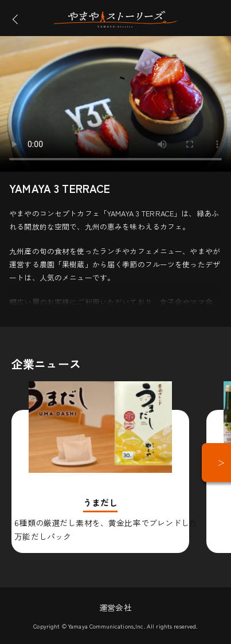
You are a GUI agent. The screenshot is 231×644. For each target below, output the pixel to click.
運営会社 (115, 607)
